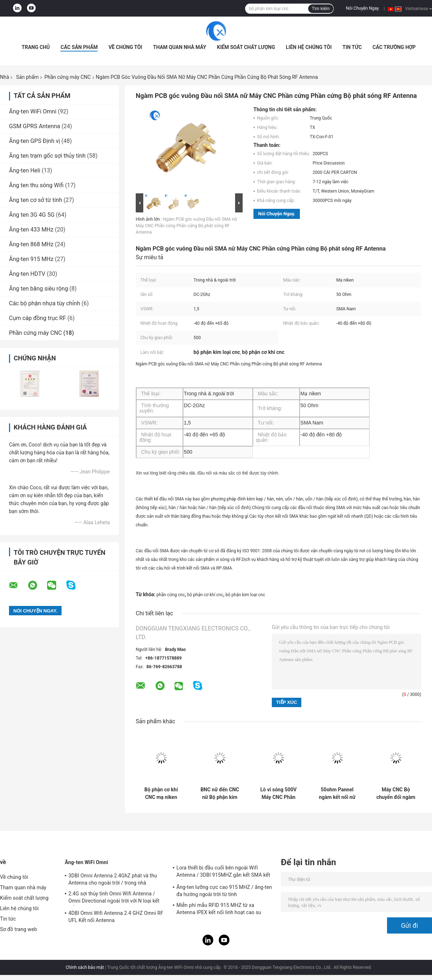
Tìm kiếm (321, 9)
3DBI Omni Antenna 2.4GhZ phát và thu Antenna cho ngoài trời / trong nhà (113, 879)
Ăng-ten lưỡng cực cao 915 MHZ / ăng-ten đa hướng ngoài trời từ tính (224, 891)
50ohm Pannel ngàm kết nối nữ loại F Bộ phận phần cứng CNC (337, 794)
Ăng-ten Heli (25, 170)
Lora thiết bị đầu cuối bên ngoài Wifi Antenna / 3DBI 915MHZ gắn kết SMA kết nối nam (223, 872)
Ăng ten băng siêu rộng (39, 289)
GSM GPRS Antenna (35, 126)
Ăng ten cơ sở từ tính (36, 200)
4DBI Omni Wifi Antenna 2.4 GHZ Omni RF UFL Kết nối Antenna (116, 917)
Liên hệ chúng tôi (309, 47)
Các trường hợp (394, 47)
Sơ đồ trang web (19, 929)
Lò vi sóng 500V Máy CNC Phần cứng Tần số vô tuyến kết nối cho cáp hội (279, 794)
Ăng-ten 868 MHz (31, 244)
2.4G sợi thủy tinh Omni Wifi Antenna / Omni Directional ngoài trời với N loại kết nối (114, 898)
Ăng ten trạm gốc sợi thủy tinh (47, 156)
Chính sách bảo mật (85, 967)
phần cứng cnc (171, 595)
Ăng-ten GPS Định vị (35, 141)
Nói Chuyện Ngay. (363, 8)
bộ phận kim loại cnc (246, 595)
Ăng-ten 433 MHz (31, 230)
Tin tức (352, 47)
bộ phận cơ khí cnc (205, 595)
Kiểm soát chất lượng (246, 47)
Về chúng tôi (125, 47)
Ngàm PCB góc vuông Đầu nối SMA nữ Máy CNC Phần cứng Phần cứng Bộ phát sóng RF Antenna (186, 226)
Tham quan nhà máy (180, 47)
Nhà (4, 77)
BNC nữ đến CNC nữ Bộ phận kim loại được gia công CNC (220, 794)
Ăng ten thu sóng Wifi (36, 185)
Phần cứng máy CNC (67, 77)
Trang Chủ (36, 47)
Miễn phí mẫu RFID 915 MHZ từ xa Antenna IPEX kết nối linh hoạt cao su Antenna (219, 910)
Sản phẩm (28, 77)
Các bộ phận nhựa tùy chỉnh (44, 303)
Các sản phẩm (79, 47)
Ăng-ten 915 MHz (31, 259)
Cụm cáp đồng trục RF (37, 318)
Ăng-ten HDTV (27, 274)
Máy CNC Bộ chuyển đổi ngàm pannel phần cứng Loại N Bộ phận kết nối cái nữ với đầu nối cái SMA (396, 794)
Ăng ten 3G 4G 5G (32, 215)
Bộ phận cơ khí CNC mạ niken (161, 793)
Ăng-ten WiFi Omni (33, 111)
